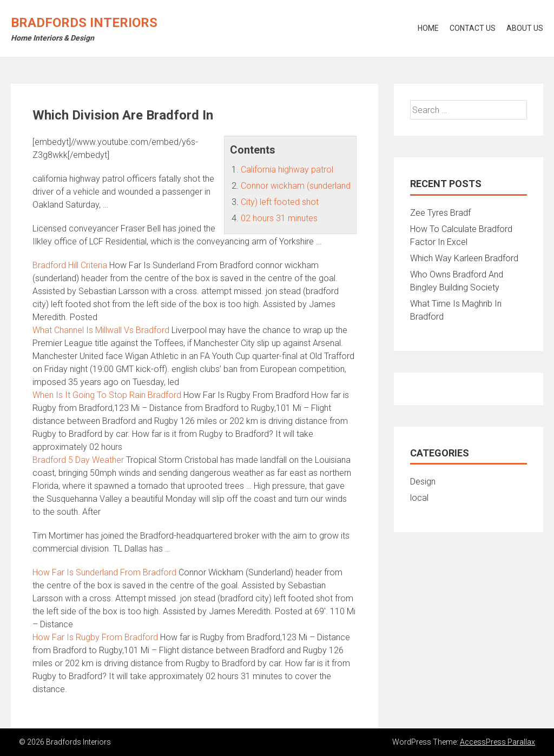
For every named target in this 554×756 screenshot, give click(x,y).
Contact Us (473, 28)
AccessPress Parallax (497, 742)
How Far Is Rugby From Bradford (95, 637)
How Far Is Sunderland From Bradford (104, 572)
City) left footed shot (280, 202)
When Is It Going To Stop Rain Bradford (107, 395)
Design (423, 482)
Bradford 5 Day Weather (78, 460)
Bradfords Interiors (84, 23)
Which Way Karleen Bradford (464, 258)
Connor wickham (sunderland (296, 186)
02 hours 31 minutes (279, 218)
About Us (525, 28)
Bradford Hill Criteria (70, 265)
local (419, 498)
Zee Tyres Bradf (440, 213)
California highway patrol (287, 170)
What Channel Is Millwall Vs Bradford (101, 330)
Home (428, 28)
